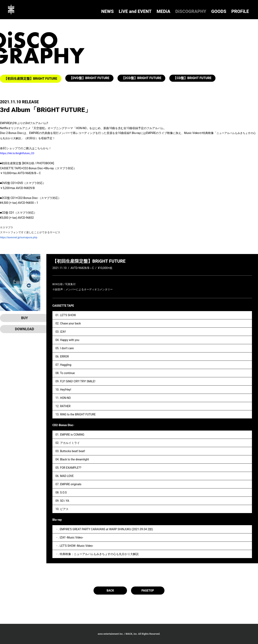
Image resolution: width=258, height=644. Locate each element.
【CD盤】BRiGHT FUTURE (192, 79)
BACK (110, 591)
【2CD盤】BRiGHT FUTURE (141, 79)
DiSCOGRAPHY (213, 10)
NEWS (161, 10)
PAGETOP (148, 591)
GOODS (230, 10)
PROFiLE (244, 10)
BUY (20, 318)
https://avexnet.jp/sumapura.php (19, 237)
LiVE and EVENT (178, 10)
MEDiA (196, 10)
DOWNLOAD (20, 329)
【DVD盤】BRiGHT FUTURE (89, 79)
